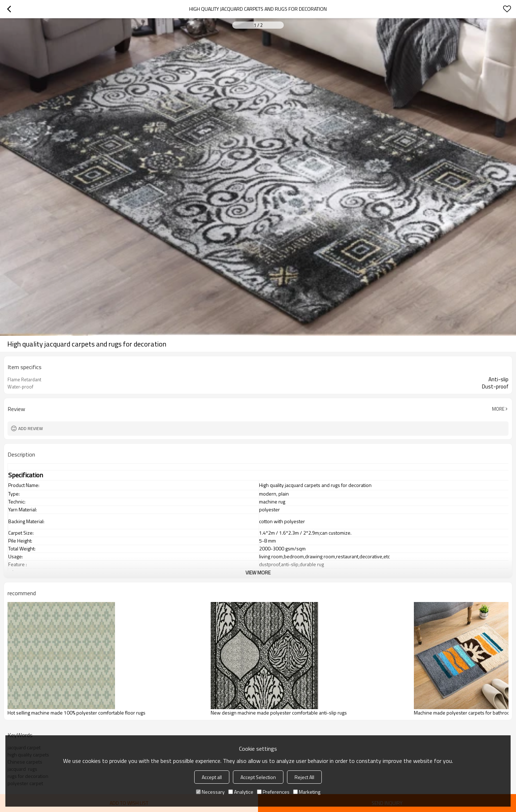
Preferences (273, 792)
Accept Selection (258, 777)
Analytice (241, 792)
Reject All (304, 777)
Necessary (210, 792)
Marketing (307, 792)
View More (258, 572)
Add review (31, 428)
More (498, 409)
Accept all (212, 777)
